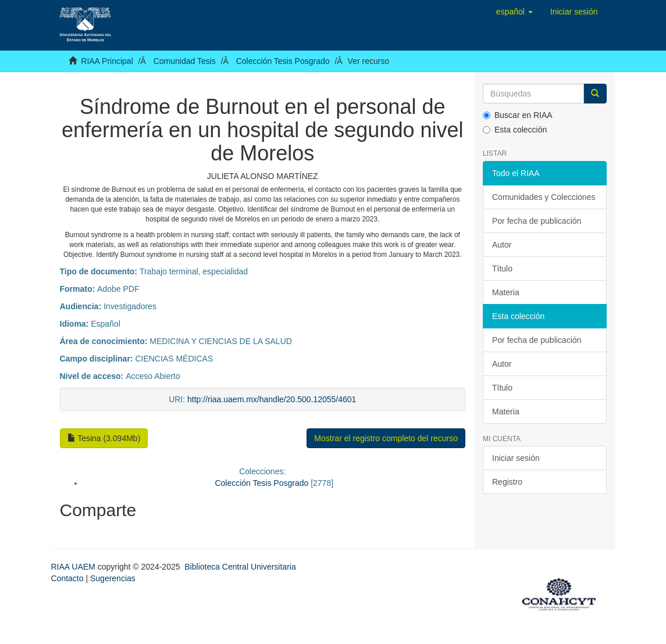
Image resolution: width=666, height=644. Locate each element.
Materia (506, 292)
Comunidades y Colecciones (544, 197)
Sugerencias (113, 578)
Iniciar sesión (516, 458)
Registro (507, 482)
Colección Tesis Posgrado (283, 61)
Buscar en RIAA (518, 115)
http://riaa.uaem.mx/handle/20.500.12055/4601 (272, 399)
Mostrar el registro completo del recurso (386, 438)
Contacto (67, 578)
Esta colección (515, 130)
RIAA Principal (107, 61)
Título (502, 269)
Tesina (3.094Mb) (104, 438)
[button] (514, 12)
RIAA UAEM (74, 567)
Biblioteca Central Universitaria (240, 567)
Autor (502, 245)
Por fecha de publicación (537, 221)
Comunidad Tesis (185, 61)
